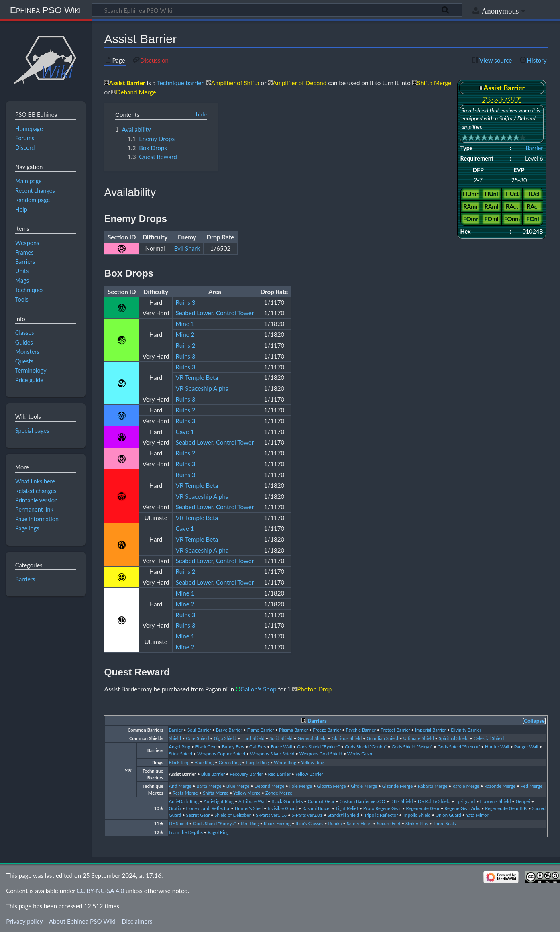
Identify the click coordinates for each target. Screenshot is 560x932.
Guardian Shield (383, 738)
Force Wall (282, 747)
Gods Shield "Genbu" (366, 747)
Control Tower (235, 313)
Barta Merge (209, 786)
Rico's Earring (277, 823)
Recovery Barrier (246, 774)
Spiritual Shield (454, 738)
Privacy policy (24, 921)
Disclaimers (137, 921)
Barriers (317, 721)
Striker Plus (417, 823)
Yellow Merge (247, 793)
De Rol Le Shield (434, 801)
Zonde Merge (279, 793)
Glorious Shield (347, 738)
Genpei (523, 801)
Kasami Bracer (317, 808)
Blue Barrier (213, 774)
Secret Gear (198, 815)
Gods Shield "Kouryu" (215, 823)
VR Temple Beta (197, 377)
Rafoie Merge (466, 786)
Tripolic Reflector (381, 815)
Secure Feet (389, 823)
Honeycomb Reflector (208, 808)
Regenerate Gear (423, 808)
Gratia (175, 808)
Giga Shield (225, 738)
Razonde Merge (500, 786)
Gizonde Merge (397, 786)
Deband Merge (270, 786)
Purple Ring (258, 762)
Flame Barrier (261, 730)
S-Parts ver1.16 (271, 815)
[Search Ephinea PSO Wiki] (277, 10)
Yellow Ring (313, 762)
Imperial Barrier (431, 730)
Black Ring (179, 762)
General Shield (312, 738)
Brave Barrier (229, 730)
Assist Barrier (183, 774)
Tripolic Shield (416, 815)
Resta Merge (185, 793)
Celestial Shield (489, 738)
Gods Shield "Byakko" (319, 747)
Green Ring (230, 762)
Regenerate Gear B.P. (506, 808)
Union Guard (448, 815)
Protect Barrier (395, 730)
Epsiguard (465, 801)
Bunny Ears (233, 747)
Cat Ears (258, 747)
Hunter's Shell (249, 808)
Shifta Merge (216, 793)
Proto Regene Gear (382, 808)
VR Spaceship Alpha (202, 388)
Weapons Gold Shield (321, 754)
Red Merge (531, 786)
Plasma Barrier (293, 730)
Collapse (534, 721)
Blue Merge (238, 786)
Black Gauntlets (287, 801)
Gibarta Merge (331, 786)
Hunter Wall (497, 747)
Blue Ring (204, 762)
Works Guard (360, 754)
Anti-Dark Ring (184, 801)
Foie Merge (301, 786)
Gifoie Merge (364, 786)
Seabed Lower (194, 313)
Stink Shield (181, 754)
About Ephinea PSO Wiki (82, 921)
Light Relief (347, 808)
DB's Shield (401, 801)
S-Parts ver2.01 (307, 815)
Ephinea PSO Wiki (46, 10)
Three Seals (444, 823)
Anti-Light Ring (219, 801)
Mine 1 (185, 324)
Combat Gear (321, 801)
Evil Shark (187, 248)
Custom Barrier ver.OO (362, 801)
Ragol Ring (218, 832)
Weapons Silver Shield (272, 754)
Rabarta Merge (433, 786)
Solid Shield (281, 738)
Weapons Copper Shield (221, 754)
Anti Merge (180, 786)
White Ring (285, 762)
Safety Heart (359, 823)
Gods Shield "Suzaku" (459, 747)
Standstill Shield (343, 815)
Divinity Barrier (466, 730)
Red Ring (250, 823)
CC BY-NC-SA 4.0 (100, 891)
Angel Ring (180, 747)
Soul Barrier (199, 730)
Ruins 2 (186, 345)
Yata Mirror (477, 815)
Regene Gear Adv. (462, 808)
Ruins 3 (186, 302)
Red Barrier (279, 774)
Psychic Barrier (361, 730)
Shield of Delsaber (232, 815)
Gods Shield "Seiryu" (412, 747)
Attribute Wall (253, 801)
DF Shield (179, 823)
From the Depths (186, 832)
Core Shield (197, 738)
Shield (175, 738)
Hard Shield (253, 738)
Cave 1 (185, 432)
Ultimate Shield (418, 738)
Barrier (534, 148)
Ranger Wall (526, 747)
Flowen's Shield (496, 801)
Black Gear (206, 747)
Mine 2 (185, 334)
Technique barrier (180, 83)
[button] (534, 721)
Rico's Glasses (309, 823)
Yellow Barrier (309, 774)
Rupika (335, 823)
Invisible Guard (283, 808)
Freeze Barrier (327, 730)
